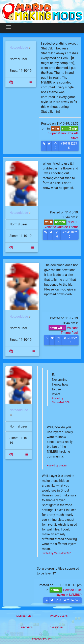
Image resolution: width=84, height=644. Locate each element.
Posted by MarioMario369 (57, 553)
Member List (25, 616)
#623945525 (72, 600)
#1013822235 (69, 146)
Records (27, 627)
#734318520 (70, 234)
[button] (44, 146)
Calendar (56, 627)
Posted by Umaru (57, 466)
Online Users (59, 616)
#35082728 (71, 340)
